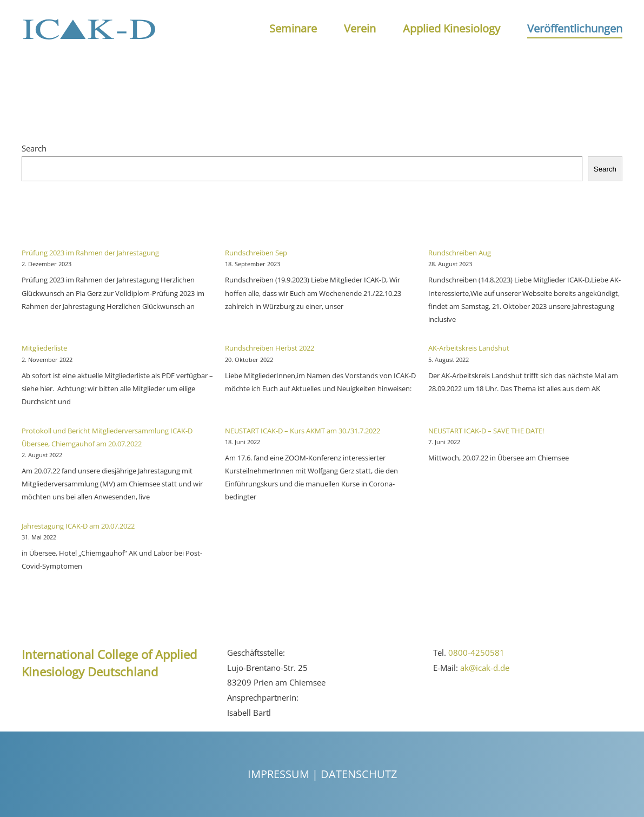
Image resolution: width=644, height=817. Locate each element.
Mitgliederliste (44, 348)
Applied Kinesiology (452, 28)
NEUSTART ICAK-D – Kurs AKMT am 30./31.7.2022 (303, 431)
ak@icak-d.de (485, 668)
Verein (360, 28)
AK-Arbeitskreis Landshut (469, 348)
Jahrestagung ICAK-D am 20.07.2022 (78, 526)
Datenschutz (359, 774)
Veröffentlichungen (575, 28)
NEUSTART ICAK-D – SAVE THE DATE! (486, 431)
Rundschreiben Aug (460, 253)
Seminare (293, 28)
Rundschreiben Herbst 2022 (270, 348)
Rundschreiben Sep (256, 253)
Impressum (278, 774)
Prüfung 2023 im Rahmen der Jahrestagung (90, 253)
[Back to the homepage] (89, 29)
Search (34, 148)
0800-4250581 (476, 653)
